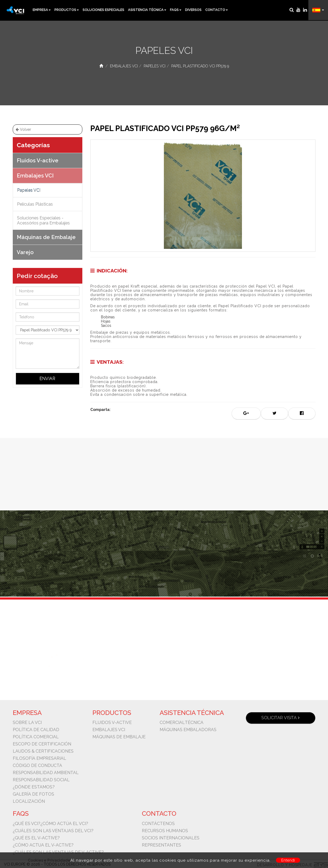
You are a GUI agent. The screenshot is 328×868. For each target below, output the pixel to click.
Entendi (288, 860)
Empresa (42, 10)
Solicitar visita (280, 718)
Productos (67, 10)
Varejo (25, 252)
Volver (23, 129)
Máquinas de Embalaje (46, 237)
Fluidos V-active (38, 160)
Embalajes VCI (124, 66)
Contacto (217, 10)
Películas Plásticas (35, 204)
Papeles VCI (155, 66)
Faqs (176, 10)
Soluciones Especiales (103, 10)
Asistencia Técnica (147, 10)
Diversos (193, 10)
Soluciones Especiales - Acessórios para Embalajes (43, 220)
